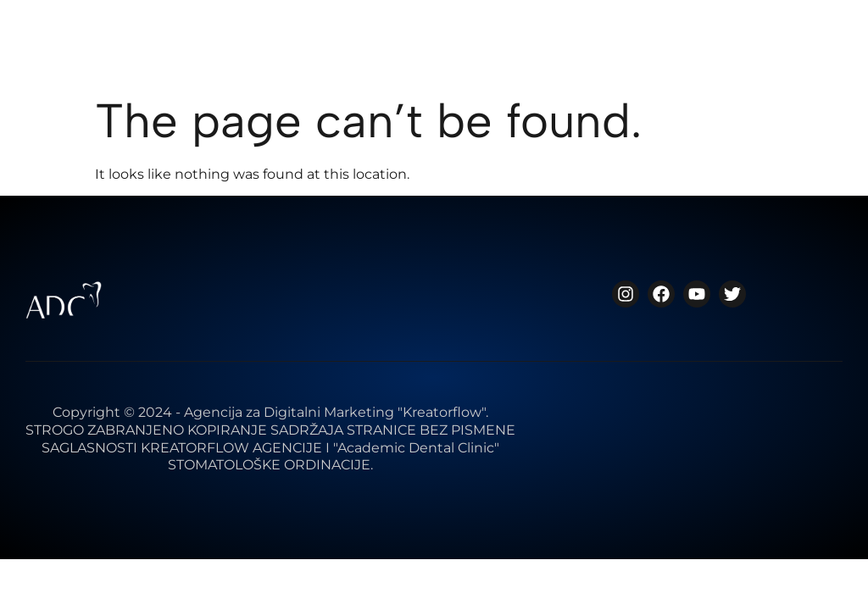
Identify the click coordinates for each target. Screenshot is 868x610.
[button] (826, 53)
